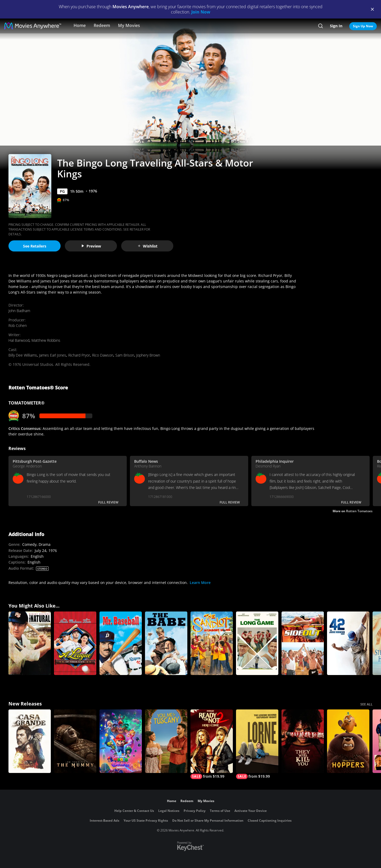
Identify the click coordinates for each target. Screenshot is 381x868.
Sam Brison (125, 355)
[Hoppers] (348, 741)
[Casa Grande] (30, 741)
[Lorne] (257, 744)
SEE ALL (366, 704)
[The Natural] (30, 643)
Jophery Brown (148, 355)
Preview (91, 246)
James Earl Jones (53, 355)
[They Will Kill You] (303, 741)
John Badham (19, 311)
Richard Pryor (79, 355)
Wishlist (147, 246)
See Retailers (35, 246)
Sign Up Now (363, 26)
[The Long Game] (257, 643)
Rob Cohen (18, 325)
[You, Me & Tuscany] (166, 741)
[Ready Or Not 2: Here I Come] (212, 744)
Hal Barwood (19, 340)
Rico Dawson (103, 355)
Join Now (201, 12)
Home (80, 25)
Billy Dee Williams (23, 355)
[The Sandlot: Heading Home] (212, 643)
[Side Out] (303, 643)
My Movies (129, 25)
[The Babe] (166, 643)
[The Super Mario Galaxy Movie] (121, 741)
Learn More (200, 583)
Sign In (336, 26)
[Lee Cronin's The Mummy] (75, 741)
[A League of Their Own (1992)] (75, 643)
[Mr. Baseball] (121, 643)
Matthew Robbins (46, 340)
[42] (348, 643)
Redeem (102, 25)
